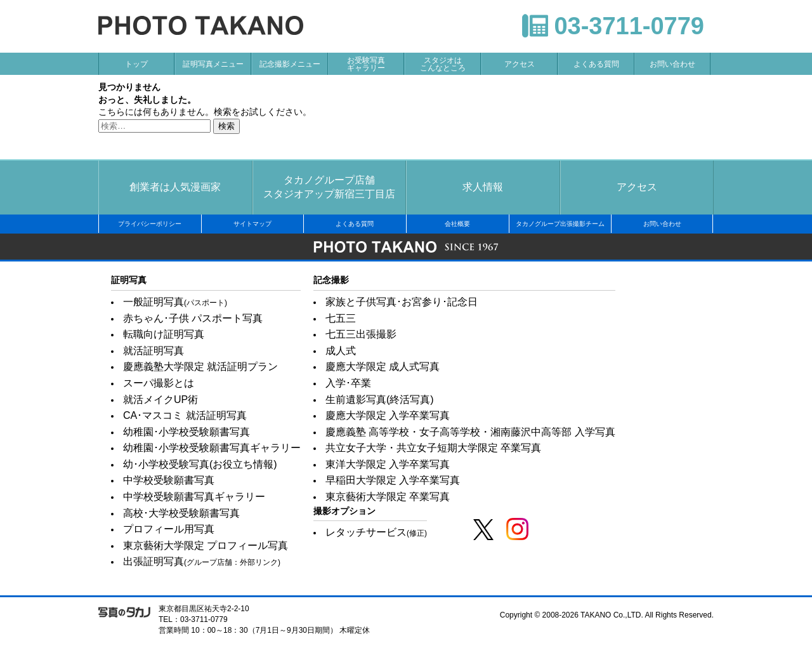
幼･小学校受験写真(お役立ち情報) (200, 464)
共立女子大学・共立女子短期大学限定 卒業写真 (433, 448)
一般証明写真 (175, 302)
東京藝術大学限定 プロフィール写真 (206, 546)
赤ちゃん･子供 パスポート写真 (193, 318)
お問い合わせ (672, 64)
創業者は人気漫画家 (175, 187)
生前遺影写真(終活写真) (380, 400)
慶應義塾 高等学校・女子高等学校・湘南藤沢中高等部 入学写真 (470, 432)
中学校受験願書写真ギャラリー (194, 497)
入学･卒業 (348, 383)
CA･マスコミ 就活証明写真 (185, 415)
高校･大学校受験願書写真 (181, 513)
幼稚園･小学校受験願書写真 (187, 432)
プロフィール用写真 (169, 529)
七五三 (341, 318)
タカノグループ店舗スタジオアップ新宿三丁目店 (329, 187)
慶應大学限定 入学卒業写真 (388, 415)
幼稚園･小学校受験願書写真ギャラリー (212, 448)
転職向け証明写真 (164, 334)
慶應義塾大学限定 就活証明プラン (200, 367)
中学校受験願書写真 (169, 480)
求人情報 (483, 187)
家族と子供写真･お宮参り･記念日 (402, 302)
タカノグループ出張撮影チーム (560, 224)
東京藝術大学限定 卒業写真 (388, 497)
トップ (136, 64)
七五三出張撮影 (361, 334)
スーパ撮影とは (159, 383)
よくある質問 (596, 64)
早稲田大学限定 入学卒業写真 (393, 480)
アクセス (520, 64)
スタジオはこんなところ (443, 64)
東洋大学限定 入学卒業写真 (388, 464)
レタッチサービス (376, 532)
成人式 (341, 351)
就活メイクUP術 (160, 400)
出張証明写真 (202, 561)
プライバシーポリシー (150, 224)
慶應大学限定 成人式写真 (383, 367)
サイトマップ (252, 224)
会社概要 (457, 224)
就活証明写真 (154, 351)
